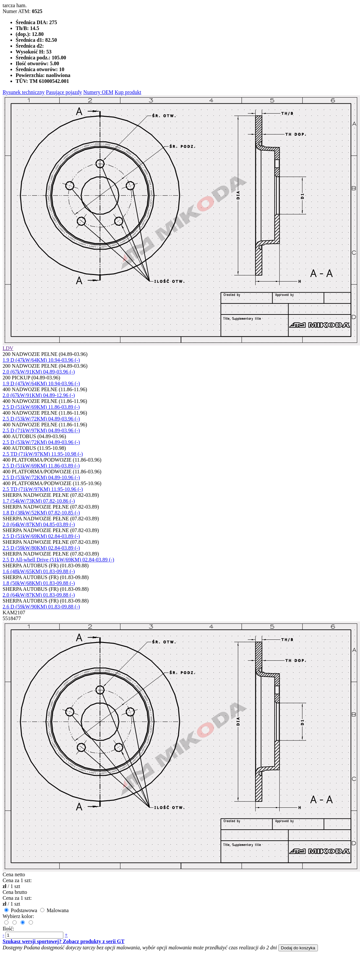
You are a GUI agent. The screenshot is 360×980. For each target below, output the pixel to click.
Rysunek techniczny (24, 92)
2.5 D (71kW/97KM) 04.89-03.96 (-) (41, 430)
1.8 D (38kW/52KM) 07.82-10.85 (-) (41, 513)
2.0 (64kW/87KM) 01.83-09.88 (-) (39, 595)
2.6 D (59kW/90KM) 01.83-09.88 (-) (41, 607)
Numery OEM (98, 92)
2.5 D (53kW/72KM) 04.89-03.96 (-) (41, 419)
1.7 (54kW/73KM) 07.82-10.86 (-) (39, 501)
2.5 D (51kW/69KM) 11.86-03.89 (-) (41, 407)
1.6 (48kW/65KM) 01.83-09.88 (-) (39, 571)
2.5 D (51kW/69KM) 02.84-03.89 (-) (41, 536)
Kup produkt (128, 92)
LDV (8, 348)
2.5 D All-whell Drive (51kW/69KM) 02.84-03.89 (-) (58, 560)
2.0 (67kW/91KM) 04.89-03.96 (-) (39, 372)
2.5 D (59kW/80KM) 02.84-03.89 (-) (41, 548)
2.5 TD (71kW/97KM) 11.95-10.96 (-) (43, 489)
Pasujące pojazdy (64, 92)
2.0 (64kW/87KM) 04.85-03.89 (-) (39, 524)
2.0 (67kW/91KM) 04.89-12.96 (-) (39, 395)
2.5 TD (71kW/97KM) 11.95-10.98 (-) (43, 454)
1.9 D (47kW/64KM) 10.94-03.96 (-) (41, 360)
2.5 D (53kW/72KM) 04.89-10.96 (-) (41, 477)
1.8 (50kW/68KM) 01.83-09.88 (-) (39, 583)
